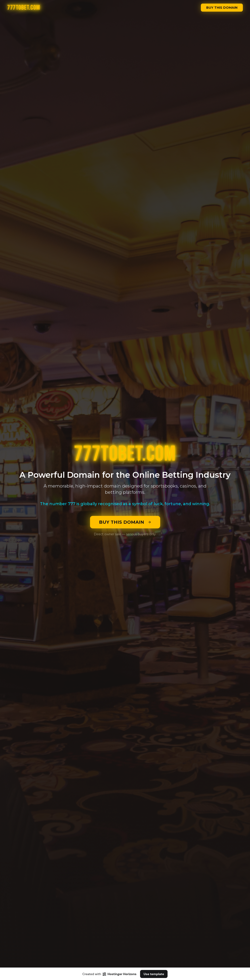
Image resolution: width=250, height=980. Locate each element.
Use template (154, 974)
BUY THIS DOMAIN (222, 8)
